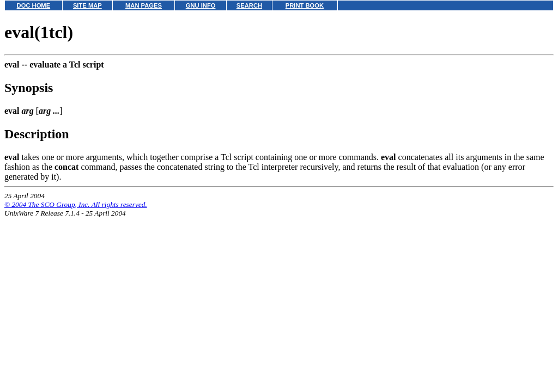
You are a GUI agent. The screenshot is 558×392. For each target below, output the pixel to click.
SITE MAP (87, 5)
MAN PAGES (144, 5)
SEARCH (249, 5)
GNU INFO (201, 5)
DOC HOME (34, 5)
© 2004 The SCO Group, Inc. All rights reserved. (76, 204)
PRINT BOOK (305, 5)
